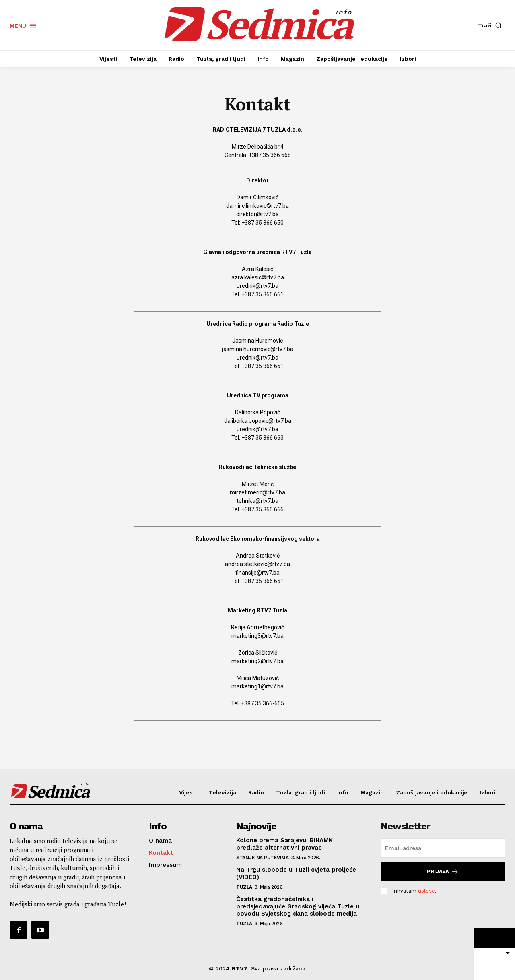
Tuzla (244, 887)
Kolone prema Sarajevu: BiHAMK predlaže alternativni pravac (284, 844)
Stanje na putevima (262, 858)
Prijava (443, 871)
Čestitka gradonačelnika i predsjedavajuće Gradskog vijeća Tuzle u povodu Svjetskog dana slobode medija (298, 906)
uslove (426, 891)
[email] (443, 848)
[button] (492, 25)
